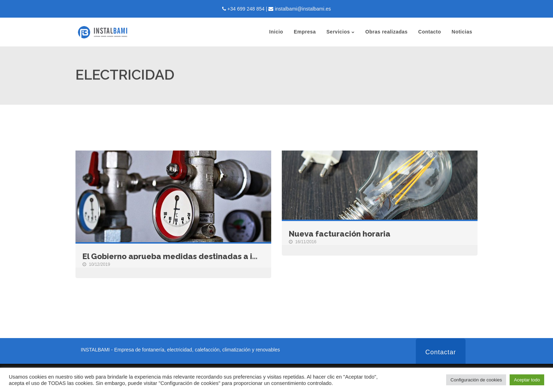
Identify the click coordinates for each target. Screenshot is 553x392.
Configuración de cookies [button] (476, 380)
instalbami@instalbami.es (303, 9)
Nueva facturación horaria (340, 234)
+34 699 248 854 (246, 9)
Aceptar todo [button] (527, 380)
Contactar (441, 352)
